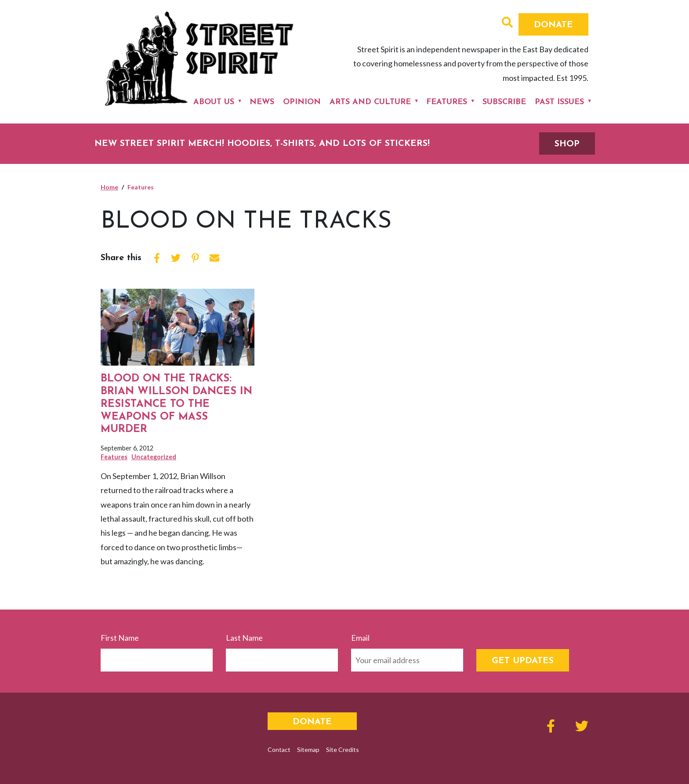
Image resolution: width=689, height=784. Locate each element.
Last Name (244, 638)
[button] (507, 23)
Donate (553, 25)
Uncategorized (154, 457)
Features (447, 102)
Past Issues (559, 102)
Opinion (302, 102)
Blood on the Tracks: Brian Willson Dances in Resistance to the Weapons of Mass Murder (176, 404)
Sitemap (308, 750)
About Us (214, 102)
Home (109, 187)
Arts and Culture (370, 102)
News (262, 102)
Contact (279, 750)
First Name (120, 638)
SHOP (567, 144)
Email (360, 638)
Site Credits (343, 750)
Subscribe (504, 102)
